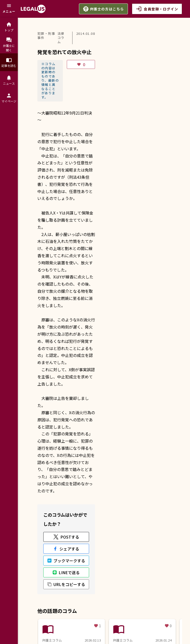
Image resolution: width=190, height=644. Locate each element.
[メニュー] (9, 9)
